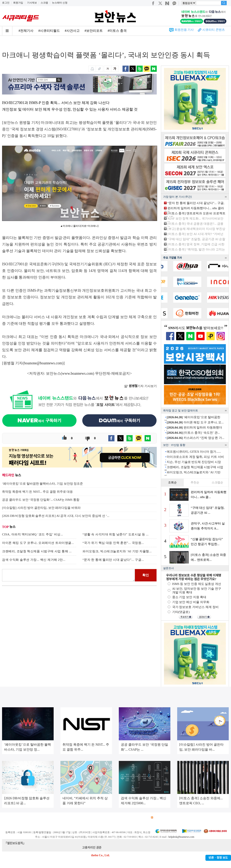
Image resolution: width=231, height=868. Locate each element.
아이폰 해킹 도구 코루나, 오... (195, 422)
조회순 (172, 482)
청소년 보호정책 (80, 818)
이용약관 (36, 818)
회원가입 (18, 3)
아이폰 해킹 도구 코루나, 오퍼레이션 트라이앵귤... (38, 543)
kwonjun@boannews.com (117, 848)
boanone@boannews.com (43, 363)
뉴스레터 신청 (60, 3)
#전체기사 (26, 31)
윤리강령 (99, 818)
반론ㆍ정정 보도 (218, 858)
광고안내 (22, 818)
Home (6, 44)
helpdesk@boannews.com (181, 837)
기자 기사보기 (141, 386)
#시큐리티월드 (49, 31)
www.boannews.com (78, 373)
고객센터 (113, 818)
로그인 (6, 3)
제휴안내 (127, 818)
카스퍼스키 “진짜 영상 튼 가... (195, 438)
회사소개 (7, 818)
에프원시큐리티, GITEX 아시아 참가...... (194, 452)
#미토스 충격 (117, 31)
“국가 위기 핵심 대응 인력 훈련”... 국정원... (113, 543)
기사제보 (32, 3)
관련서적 (142, 818)
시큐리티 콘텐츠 (214, 30)
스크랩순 (217, 482)
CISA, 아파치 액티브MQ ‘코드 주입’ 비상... (32, 534)
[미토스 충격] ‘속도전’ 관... (193, 433)
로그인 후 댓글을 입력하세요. (68, 575)
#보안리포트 (94, 31)
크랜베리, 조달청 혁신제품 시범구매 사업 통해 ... (37, 551)
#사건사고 (72, 31)
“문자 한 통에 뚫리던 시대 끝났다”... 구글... (113, 560)
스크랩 (44, 3)
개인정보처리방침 (56, 818)
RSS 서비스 (160, 818)
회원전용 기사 (184, 30)
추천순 (195, 482)
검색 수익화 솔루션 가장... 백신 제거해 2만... (34, 560)
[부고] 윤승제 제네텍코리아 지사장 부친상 (196, 229)
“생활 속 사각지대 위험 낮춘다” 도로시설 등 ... (115, 534)
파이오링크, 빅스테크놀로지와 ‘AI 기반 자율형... (117, 551)
